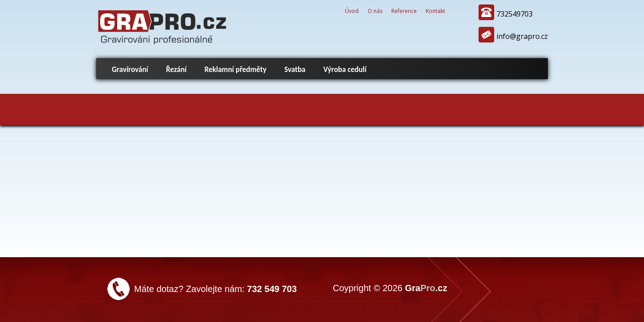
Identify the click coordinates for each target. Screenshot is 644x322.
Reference (404, 11)
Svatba (295, 70)
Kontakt (435, 11)
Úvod (352, 11)
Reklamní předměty (235, 70)
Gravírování (130, 70)
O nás (375, 11)
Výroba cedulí (345, 70)
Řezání (176, 70)
